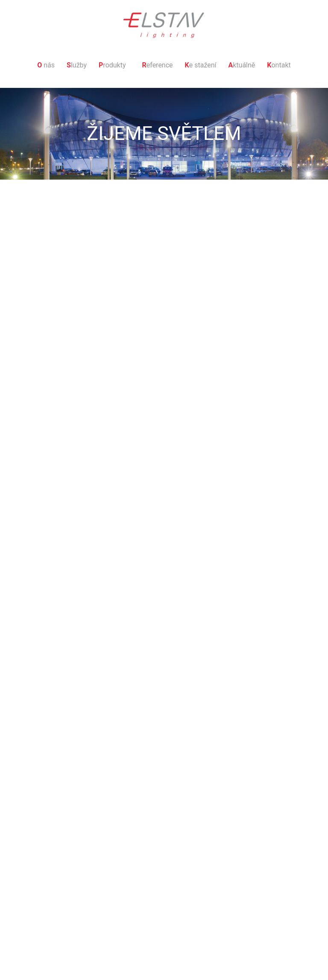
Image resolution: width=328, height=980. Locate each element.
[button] (114, 65)
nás (46, 65)
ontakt (279, 65)
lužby (77, 65)
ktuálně (242, 65)
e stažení (201, 65)
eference (158, 65)
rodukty (112, 65)
